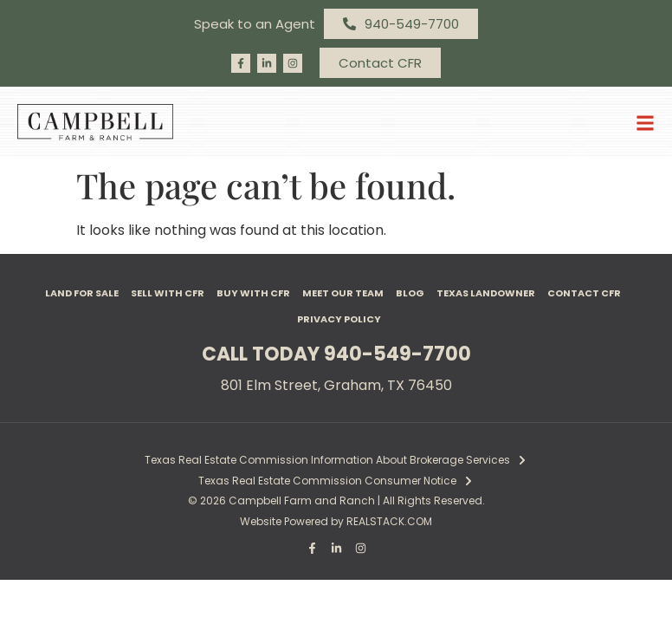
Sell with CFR (168, 293)
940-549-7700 (397, 354)
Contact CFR (584, 293)
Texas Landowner (486, 293)
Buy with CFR (253, 293)
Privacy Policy (339, 319)
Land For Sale (82, 293)
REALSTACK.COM (389, 521)
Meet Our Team (343, 293)
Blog (410, 293)
